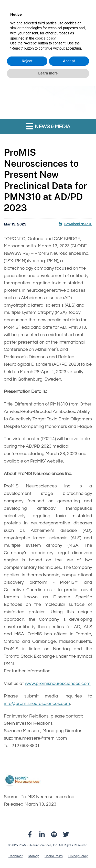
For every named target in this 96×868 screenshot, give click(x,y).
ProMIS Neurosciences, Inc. (38, 845)
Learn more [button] (48, 73)
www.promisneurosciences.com (58, 683)
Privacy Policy (78, 856)
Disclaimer (15, 856)
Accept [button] (69, 61)
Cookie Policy (54, 856)
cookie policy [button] (45, 38)
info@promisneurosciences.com (37, 704)
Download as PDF (75, 224)
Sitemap (34, 856)
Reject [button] (27, 61)
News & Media (48, 126)
